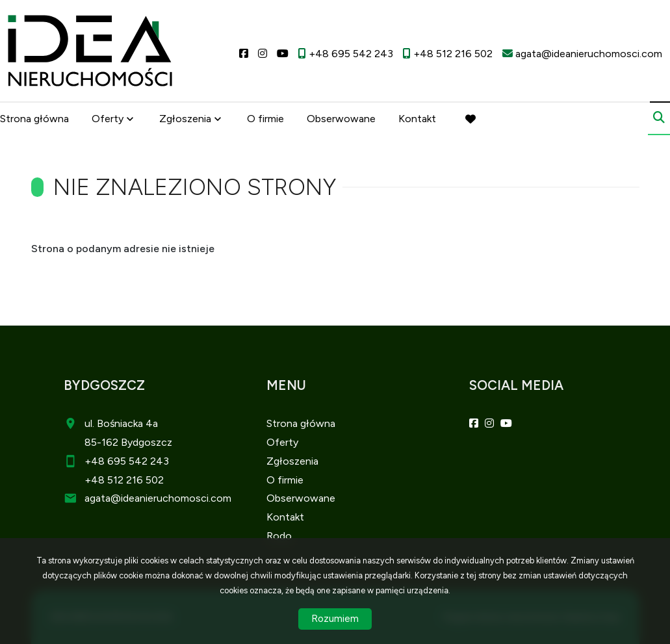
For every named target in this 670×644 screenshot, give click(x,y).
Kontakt (417, 119)
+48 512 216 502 (124, 480)
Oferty (108, 119)
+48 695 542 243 (127, 461)
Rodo (279, 536)
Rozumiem (335, 619)
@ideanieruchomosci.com (171, 498)
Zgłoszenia (185, 119)
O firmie (265, 119)
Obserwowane (341, 119)
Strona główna (34, 119)
